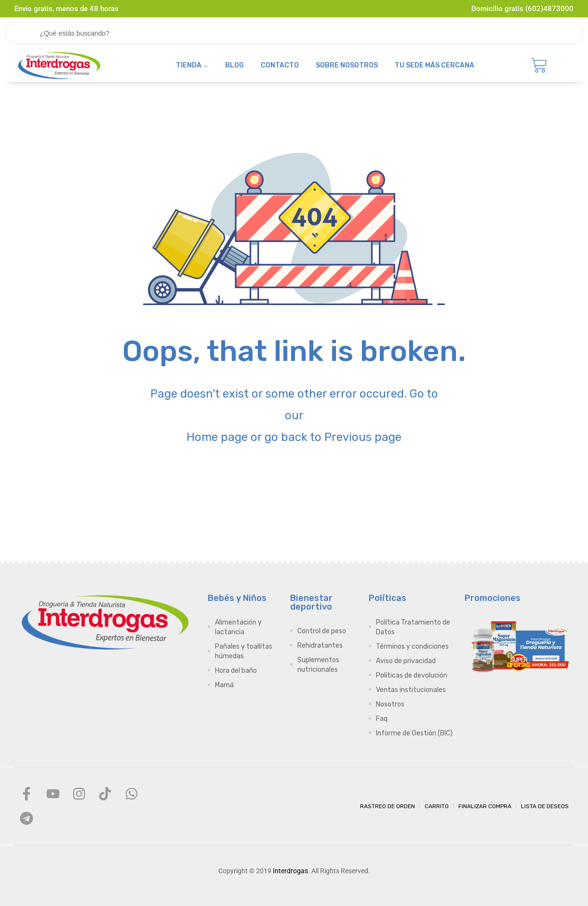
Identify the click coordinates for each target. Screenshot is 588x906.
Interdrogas (290, 871)
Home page (217, 437)
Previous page (363, 437)
